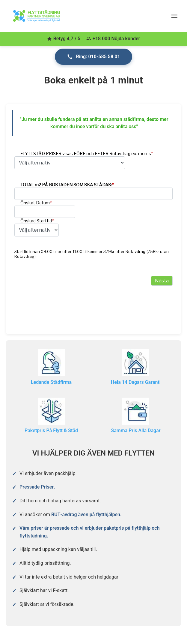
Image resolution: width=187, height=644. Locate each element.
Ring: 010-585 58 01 (93, 57)
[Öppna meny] (174, 16)
